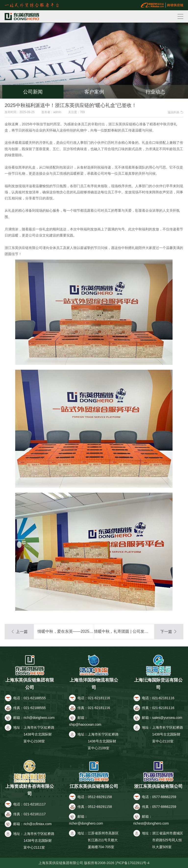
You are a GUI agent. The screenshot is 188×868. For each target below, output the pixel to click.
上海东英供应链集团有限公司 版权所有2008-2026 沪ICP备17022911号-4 (94, 863)
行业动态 (155, 92)
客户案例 (94, 92)
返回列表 (175, 112)
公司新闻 (33, 92)
